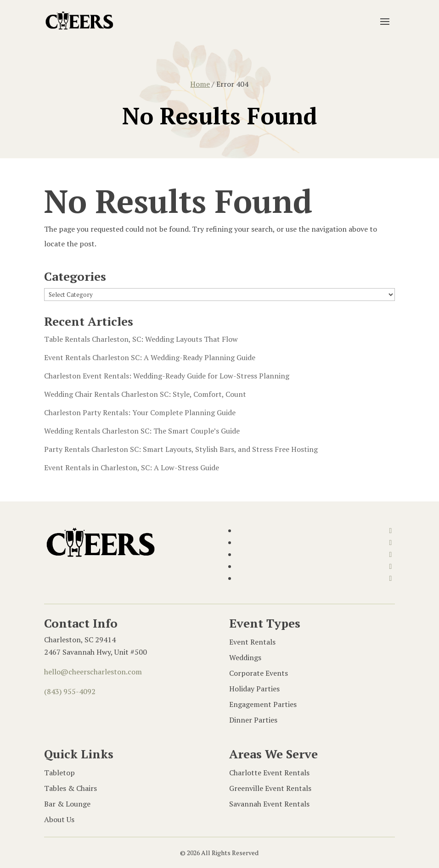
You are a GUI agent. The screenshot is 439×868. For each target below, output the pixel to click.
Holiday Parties (254, 689)
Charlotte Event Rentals (269, 773)
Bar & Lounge (67, 804)
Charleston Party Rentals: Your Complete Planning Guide (140, 412)
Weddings (245, 657)
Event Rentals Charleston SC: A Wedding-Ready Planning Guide (151, 357)
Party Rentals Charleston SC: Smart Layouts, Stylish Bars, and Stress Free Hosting (181, 449)
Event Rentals (252, 642)
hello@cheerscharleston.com (93, 672)
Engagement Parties (263, 704)
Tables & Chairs (70, 788)
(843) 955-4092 (70, 691)
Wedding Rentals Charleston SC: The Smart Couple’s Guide (142, 431)
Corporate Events (259, 673)
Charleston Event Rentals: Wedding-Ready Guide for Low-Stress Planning (167, 376)
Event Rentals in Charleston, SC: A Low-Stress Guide (132, 467)
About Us (59, 819)
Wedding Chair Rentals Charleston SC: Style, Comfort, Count (145, 394)
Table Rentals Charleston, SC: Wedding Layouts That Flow (141, 339)
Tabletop (59, 773)
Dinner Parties (253, 720)
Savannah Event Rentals (269, 804)
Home (200, 84)
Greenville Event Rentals (270, 788)
